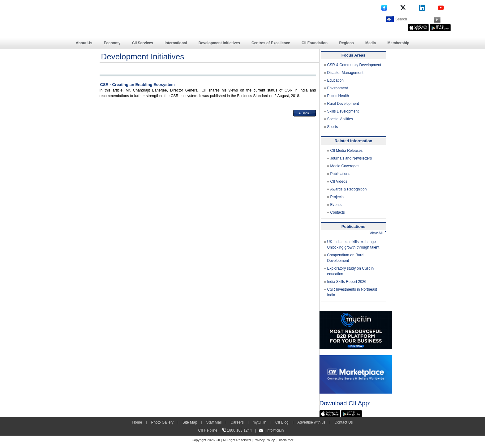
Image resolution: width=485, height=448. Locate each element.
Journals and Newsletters (351, 158)
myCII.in (260, 422)
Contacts (338, 212)
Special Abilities (340, 119)
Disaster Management (345, 73)
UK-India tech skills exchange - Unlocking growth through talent (353, 245)
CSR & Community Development (354, 65)
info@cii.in (275, 430)
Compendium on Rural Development (346, 258)
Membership (398, 43)
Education (335, 80)
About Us (84, 43)
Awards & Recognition (349, 189)
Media (371, 43)
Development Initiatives (219, 43)
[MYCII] (356, 314)
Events (336, 205)
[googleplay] (440, 27)
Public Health (338, 96)
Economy (112, 43)
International (176, 43)
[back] (305, 113)
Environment (338, 88)
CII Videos (339, 181)
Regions (346, 43)
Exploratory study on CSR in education (351, 271)
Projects (337, 197)
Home (137, 422)
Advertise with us (312, 422)
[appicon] (418, 27)
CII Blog (282, 422)
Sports (333, 127)
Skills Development (343, 111)
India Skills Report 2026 (347, 282)
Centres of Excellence (271, 43)
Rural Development (343, 104)
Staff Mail (214, 422)
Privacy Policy (264, 440)
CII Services (143, 43)
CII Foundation (315, 43)
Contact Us (343, 422)
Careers (237, 422)
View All (378, 233)
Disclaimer (285, 440)
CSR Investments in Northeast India (352, 292)
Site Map (190, 422)
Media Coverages (345, 166)
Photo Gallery (162, 422)
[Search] (414, 19)
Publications (340, 174)
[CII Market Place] (356, 358)
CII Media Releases (347, 151)
